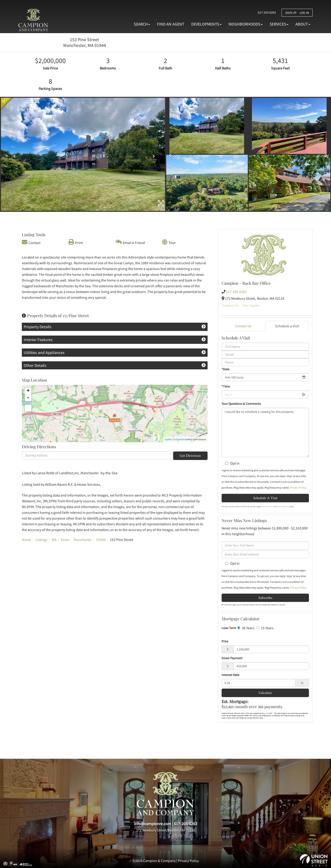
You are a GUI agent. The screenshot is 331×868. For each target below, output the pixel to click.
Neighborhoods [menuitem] (246, 24)
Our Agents (251, 305)
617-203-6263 (266, 12)
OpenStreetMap (184, 439)
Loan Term (229, 628)
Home (26, 540)
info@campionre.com (153, 824)
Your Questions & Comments (241, 404)
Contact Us (231, 305)
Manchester (83, 540)
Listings (41, 540)
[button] (13, 155)
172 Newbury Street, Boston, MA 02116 (166, 830)
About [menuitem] (303, 24)
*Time (226, 386)
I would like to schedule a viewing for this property (265, 432)
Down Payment (232, 658)
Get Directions (190, 456)
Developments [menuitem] (206, 24)
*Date (225, 369)
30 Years (246, 628)
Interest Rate (230, 675)
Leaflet (168, 439)
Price (225, 641)
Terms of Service (283, 506)
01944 (101, 540)
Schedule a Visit (287, 326)
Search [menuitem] (142, 24)
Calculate (265, 693)
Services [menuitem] (279, 24)
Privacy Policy (298, 487)
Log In (304, 13)
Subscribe (265, 598)
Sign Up (291, 13)
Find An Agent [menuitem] (171, 24)
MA (54, 540)
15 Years (265, 628)
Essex (65, 540)
